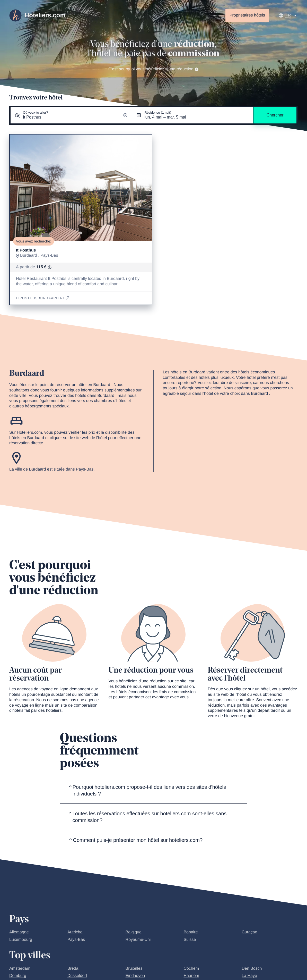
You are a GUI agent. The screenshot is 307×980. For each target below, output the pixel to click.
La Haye (249, 976)
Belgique (134, 932)
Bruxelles (134, 969)
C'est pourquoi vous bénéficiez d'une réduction (153, 69)
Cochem (191, 969)
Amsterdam (20, 969)
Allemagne (19, 932)
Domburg (18, 976)
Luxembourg (21, 940)
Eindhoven (135, 976)
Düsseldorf (77, 976)
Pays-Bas (76, 940)
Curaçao (249, 932)
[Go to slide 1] (81, 233)
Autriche (75, 932)
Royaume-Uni (138, 940)
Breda (73, 969)
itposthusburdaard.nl (43, 298)
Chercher (275, 115)
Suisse (190, 940)
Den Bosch (252, 969)
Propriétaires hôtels (247, 15)
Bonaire (191, 932)
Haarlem (191, 976)
